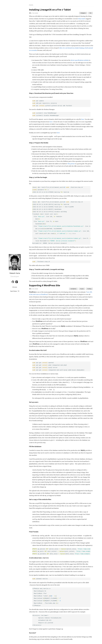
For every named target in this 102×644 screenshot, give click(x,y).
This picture (71, 164)
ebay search (82, 19)
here (83, 119)
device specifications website (80, 60)
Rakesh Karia (15, 273)
